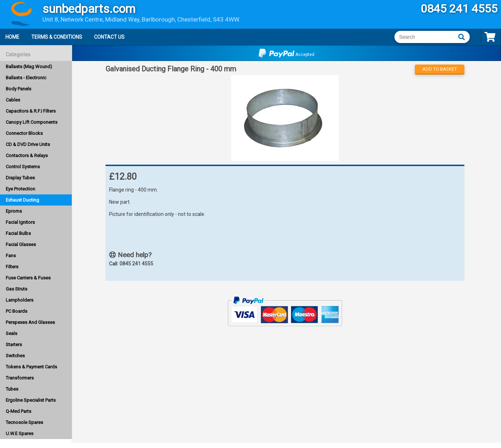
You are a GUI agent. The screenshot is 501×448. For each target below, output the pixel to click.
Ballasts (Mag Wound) (29, 67)
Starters (14, 345)
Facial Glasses (21, 244)
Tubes (12, 389)
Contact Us (109, 37)
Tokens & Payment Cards (31, 367)
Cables (13, 100)
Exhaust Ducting (22, 200)
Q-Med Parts (18, 411)
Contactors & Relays (27, 155)
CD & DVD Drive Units (28, 144)
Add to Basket (440, 69)
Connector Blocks (24, 133)
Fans (11, 256)
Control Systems (23, 167)
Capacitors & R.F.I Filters (31, 111)
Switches (15, 356)
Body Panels (18, 89)
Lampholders (20, 300)
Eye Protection (20, 189)
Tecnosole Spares (24, 422)
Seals (11, 333)
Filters (12, 267)
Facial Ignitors (20, 222)
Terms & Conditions (57, 37)
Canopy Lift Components (32, 122)
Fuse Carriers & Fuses (28, 278)
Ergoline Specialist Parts (31, 400)
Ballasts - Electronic (26, 78)
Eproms (14, 211)
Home (12, 37)
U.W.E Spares (20, 433)
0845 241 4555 (459, 9)
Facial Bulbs (18, 233)
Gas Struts (17, 289)
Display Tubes (20, 178)
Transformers (20, 378)
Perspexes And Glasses (30, 322)
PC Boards (17, 311)
